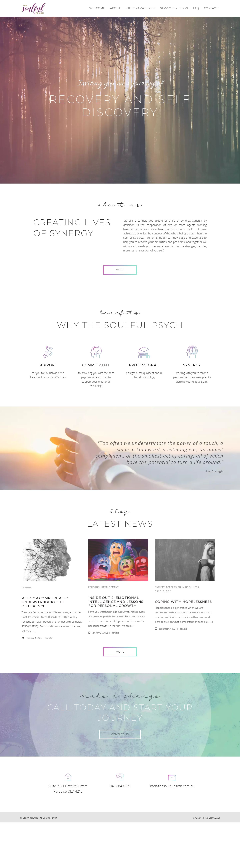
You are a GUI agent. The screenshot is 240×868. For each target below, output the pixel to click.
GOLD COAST (213, 818)
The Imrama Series (140, 8)
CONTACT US (120, 734)
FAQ (196, 8)
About (115, 8)
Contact (211, 8)
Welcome (97, 8)
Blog (184, 8)
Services (167, 8)
